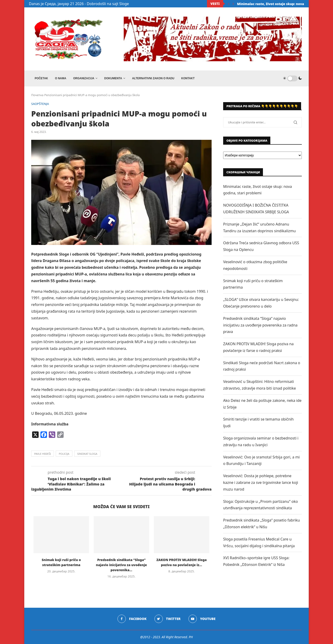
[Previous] (229, 4)
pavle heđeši (43, 454)
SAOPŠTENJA (40, 104)
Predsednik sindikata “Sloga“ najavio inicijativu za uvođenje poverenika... (121, 565)
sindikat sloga (87, 454)
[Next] (233, 4)
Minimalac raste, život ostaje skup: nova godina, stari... (283, 4)
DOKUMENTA (113, 78)
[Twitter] (168, 619)
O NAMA (61, 78)
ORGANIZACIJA (84, 78)
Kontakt (188, 78)
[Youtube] (202, 619)
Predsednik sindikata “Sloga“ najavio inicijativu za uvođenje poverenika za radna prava (260, 325)
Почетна (37, 95)
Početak (41, 78)
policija (64, 454)
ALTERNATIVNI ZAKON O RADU (153, 78)
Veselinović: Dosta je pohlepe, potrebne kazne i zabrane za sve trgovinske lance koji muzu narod (261, 482)
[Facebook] (132, 619)
